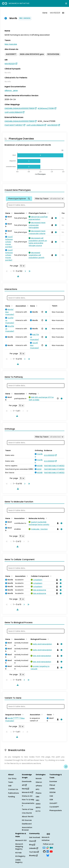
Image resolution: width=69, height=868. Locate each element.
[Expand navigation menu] (66, 3)
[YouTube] (51, 851)
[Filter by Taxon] (49, 199)
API (24, 785)
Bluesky (33, 856)
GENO (38, 804)
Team (11, 782)
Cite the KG (27, 813)
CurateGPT (54, 807)
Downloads (27, 781)
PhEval (52, 785)
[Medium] (51, 847)
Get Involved (35, 837)
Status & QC (27, 796)
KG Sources (27, 820)
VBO (37, 800)
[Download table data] (18, 276)
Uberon (39, 782)
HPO (37, 789)
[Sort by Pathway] (38, 393)
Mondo (39, 778)
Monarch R (27, 792)
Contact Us (13, 789)
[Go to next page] (25, 271)
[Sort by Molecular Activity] (46, 518)
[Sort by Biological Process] (48, 639)
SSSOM (52, 792)
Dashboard (27, 824)
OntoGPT (53, 803)
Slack (32, 841)
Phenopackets (56, 810)
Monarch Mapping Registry (19, 847)
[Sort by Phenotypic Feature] (48, 213)
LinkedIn (34, 848)
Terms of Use (27, 809)
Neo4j (25, 789)
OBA (37, 797)
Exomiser (53, 781)
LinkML (52, 789)
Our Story (12, 778)
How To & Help (28, 800)
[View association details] (55, 218)
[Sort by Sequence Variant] (23, 714)
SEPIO (38, 807)
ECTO (38, 811)
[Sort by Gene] (11, 213)
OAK (51, 796)
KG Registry (20, 856)
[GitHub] (44, 851)
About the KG (28, 817)
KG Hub (18, 853)
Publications (13, 793)
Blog (32, 845)
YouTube (34, 852)
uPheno (39, 786)
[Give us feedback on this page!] (66, 767)
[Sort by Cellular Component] (50, 576)
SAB (10, 786)
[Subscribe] (44, 847)
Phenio (39, 793)
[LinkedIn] (48, 851)
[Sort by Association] (26, 213)
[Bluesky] (48, 855)
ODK (51, 800)
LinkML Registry (19, 861)
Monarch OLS (21, 840)
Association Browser (27, 829)
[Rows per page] (22, 266)
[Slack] (48, 847)
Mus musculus (11, 44)
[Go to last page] (29, 271)
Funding (11, 797)
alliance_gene (11, 90)
